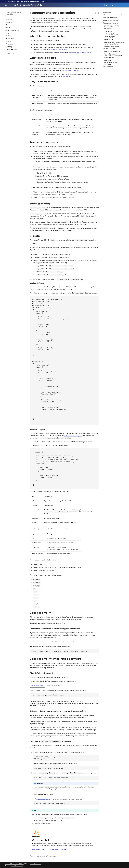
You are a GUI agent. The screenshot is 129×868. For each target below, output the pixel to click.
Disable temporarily (38, 686)
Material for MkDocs (17, 866)
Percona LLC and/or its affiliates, (14, 864)
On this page (107, 12)
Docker (75, 642)
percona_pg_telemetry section (81, 53)
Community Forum (40, 849)
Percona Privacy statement (71, 70)
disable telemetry (66, 76)
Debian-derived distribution (40, 642)
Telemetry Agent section (59, 50)
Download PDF (10, 53)
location (86, 216)
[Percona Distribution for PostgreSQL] (6, 5)
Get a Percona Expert (58, 849)
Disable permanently (53, 686)
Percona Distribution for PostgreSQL (13, 13)
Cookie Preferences (35, 864)
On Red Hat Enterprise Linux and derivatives (67, 799)
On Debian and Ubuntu (42, 799)
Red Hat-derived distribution (61, 642)
